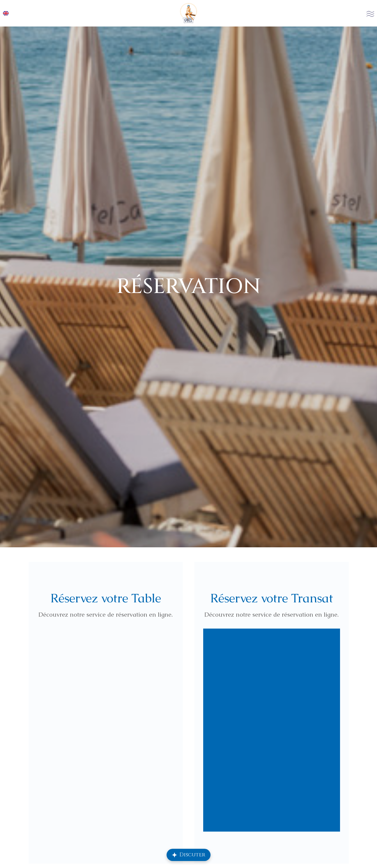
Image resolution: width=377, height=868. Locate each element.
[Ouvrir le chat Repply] (189, 855)
